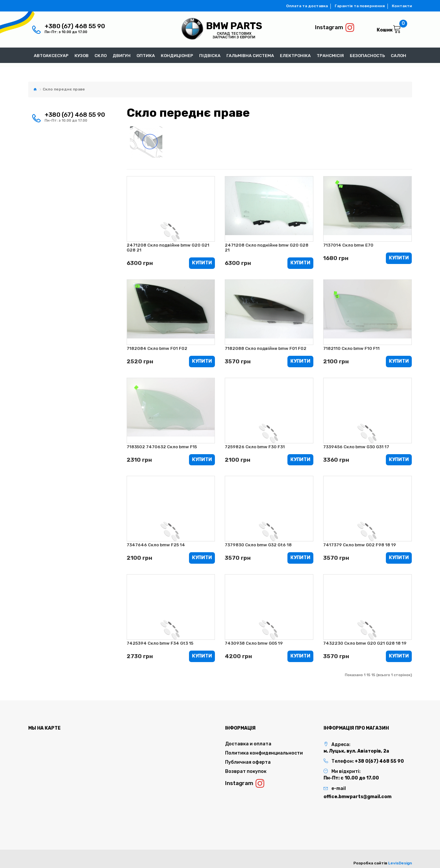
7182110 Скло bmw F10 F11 (351, 348)
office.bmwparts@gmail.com (357, 797)
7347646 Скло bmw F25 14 (156, 545)
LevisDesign (400, 863)
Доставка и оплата (248, 744)
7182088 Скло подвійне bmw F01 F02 (266, 348)
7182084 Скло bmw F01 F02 (157, 348)
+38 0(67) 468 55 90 (379, 761)
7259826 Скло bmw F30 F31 (255, 447)
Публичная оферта (248, 762)
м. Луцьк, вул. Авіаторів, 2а (356, 751)
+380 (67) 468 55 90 (75, 26)
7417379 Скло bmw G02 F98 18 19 (360, 545)
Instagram (335, 28)
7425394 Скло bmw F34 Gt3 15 (160, 643)
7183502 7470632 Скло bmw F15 (162, 447)
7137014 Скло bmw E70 (348, 245)
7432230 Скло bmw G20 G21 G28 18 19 (365, 643)
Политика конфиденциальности (264, 753)
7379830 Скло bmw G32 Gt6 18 (258, 545)
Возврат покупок (246, 771)
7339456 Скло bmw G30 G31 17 (356, 447)
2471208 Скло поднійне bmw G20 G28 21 (267, 248)
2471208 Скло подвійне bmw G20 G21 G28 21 (168, 248)
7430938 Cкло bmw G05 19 (254, 643)
